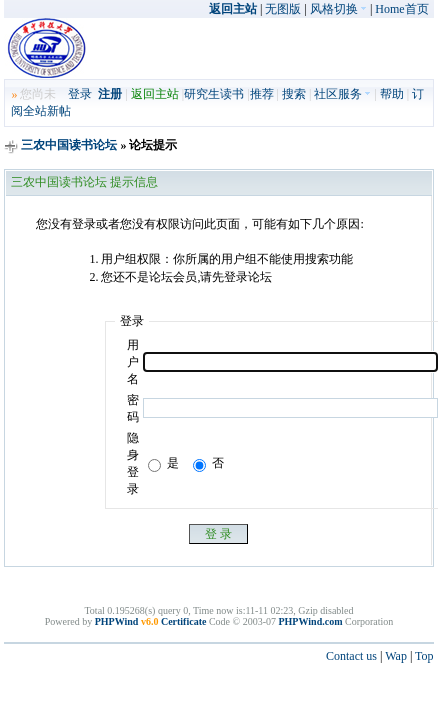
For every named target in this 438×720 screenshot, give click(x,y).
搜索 (294, 94)
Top (424, 656)
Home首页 (401, 9)
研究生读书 (214, 94)
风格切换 (338, 9)
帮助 (392, 94)
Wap (396, 656)
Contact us (351, 656)
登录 (80, 94)
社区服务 (342, 94)
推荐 (262, 94)
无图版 (283, 9)
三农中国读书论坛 (69, 145)
